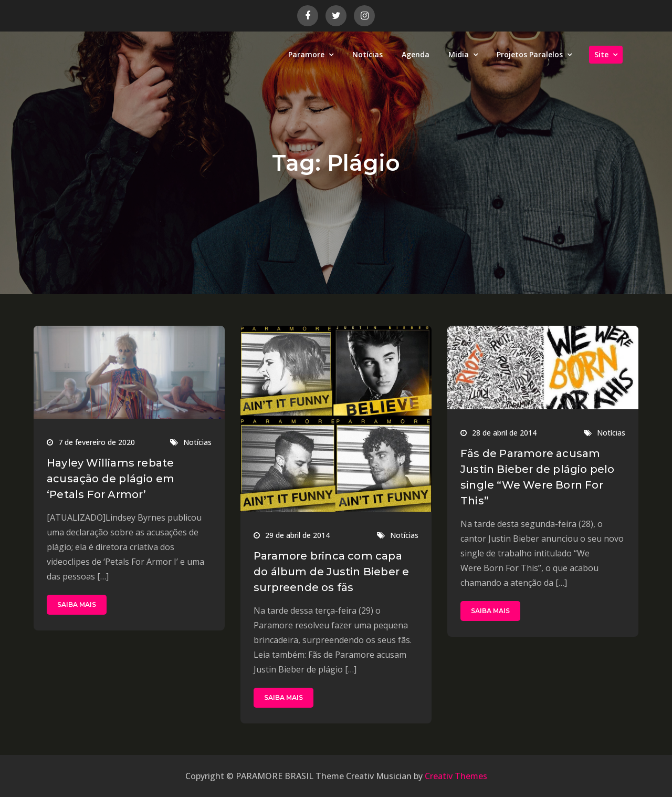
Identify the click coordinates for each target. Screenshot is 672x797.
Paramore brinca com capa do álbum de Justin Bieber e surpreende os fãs (331, 572)
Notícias (367, 54)
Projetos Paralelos (530, 54)
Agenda (416, 54)
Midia (459, 54)
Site (601, 54)
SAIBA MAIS (77, 604)
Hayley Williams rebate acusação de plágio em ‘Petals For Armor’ (111, 479)
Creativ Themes (456, 776)
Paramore (306, 54)
